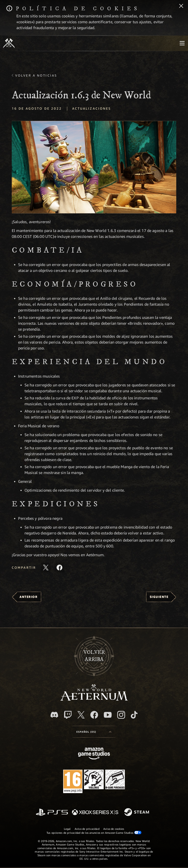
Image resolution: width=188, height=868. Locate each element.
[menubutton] (182, 43)
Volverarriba (94, 656)
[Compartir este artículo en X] (46, 567)
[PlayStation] (52, 813)
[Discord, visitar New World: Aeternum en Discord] (54, 715)
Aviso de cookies (114, 829)
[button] (94, 167)
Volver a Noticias (36, 75)
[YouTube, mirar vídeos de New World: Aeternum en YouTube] (108, 715)
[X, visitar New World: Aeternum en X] (81, 715)
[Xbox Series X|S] (95, 813)
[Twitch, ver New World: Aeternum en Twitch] (68, 715)
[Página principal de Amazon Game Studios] (94, 754)
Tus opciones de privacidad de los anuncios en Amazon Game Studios (94, 833)
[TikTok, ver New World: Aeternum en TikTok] (134, 715)
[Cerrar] (181, 6)
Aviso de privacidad (87, 829)
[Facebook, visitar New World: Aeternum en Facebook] (94, 715)
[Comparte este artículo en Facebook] (59, 567)
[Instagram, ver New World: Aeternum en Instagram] (121, 715)
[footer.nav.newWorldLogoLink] (94, 699)
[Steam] (137, 812)
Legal (67, 829)
